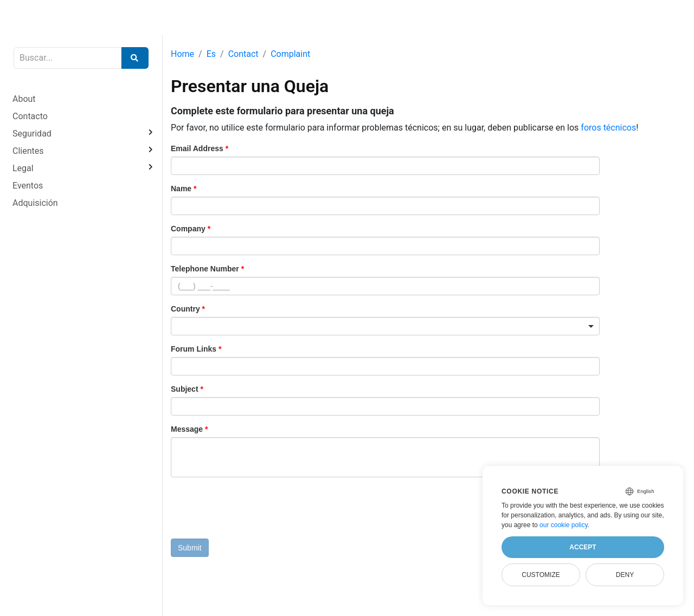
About (24, 99)
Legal (23, 168)
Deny (625, 575)
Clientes (28, 151)
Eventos (28, 186)
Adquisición (35, 203)
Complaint (290, 54)
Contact (243, 54)
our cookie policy (564, 525)
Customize (541, 575)
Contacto (30, 116)
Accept (583, 547)
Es (211, 54)
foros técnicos (608, 128)
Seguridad (32, 134)
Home (182, 54)
